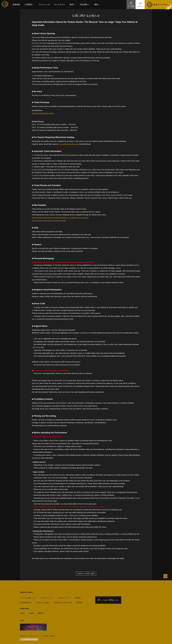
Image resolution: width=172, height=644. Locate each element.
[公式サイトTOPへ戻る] (164, 577)
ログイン (140, 5)
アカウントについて (47, 597)
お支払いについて (65, 597)
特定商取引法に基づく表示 (63, 601)
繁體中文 (42, 612)
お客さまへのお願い (43, 601)
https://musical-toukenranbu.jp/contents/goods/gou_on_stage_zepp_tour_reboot (62, 217)
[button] (29, 4)
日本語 (22, 612)
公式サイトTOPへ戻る (86, 573)
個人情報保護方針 (26, 601)
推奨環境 (80, 601)
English (32, 612)
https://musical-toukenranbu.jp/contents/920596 (50, 220)
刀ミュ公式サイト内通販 (131, 5)
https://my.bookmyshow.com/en (44, 113)
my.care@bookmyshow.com (69, 144)
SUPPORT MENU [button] (26, 592)
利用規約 (78, 597)
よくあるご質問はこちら (108, 600)
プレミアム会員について (28, 597)
